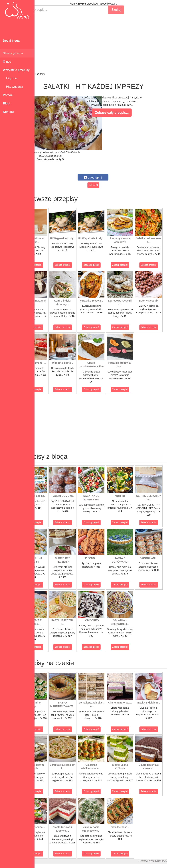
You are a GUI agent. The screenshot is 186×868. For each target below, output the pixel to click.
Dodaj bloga (11, 41)
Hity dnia (10, 78)
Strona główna (13, 53)
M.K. (182, 861)
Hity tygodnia (13, 87)
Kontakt (8, 112)
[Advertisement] (110, 43)
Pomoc (8, 95)
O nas (7, 62)
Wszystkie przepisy (16, 70)
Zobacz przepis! (51, 265)
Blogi (7, 103)
